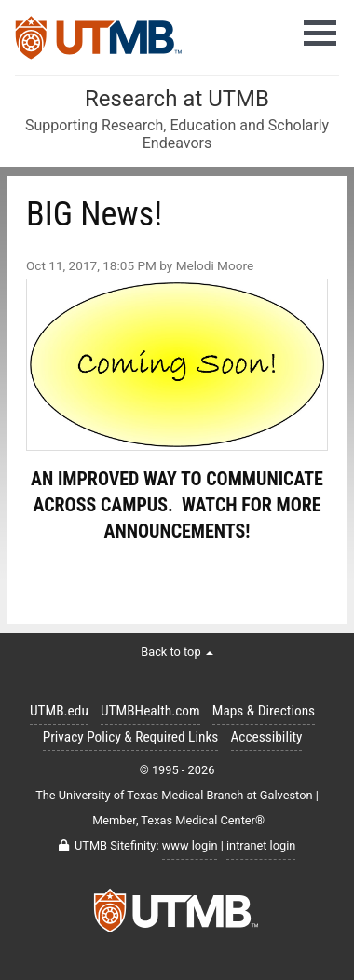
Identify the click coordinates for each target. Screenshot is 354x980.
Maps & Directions (264, 711)
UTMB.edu (59, 711)
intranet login (261, 845)
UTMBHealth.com (150, 711)
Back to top (177, 652)
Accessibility (267, 737)
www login (190, 845)
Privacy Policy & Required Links (131, 737)
